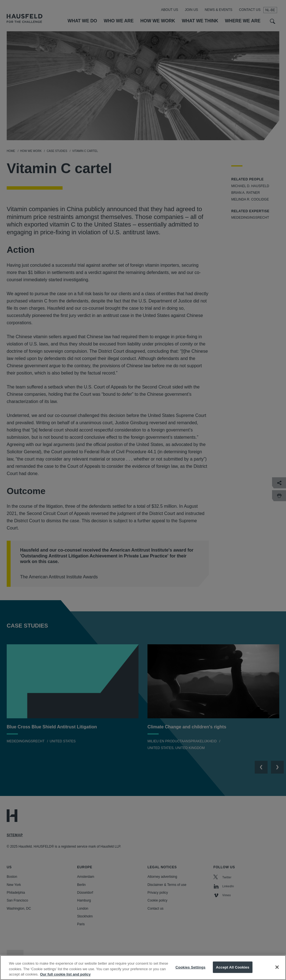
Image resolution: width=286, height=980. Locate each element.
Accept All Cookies (233, 971)
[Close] (277, 971)
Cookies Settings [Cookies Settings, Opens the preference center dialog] (190, 971)
